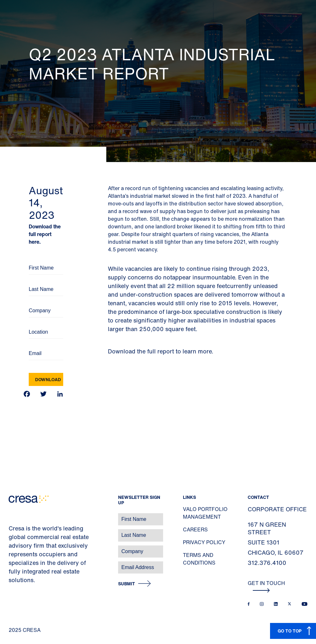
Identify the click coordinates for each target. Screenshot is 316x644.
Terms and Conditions (199, 559)
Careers (195, 529)
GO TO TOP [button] (290, 631)
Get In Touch (266, 586)
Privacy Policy (204, 542)
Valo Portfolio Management (205, 513)
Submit (127, 584)
